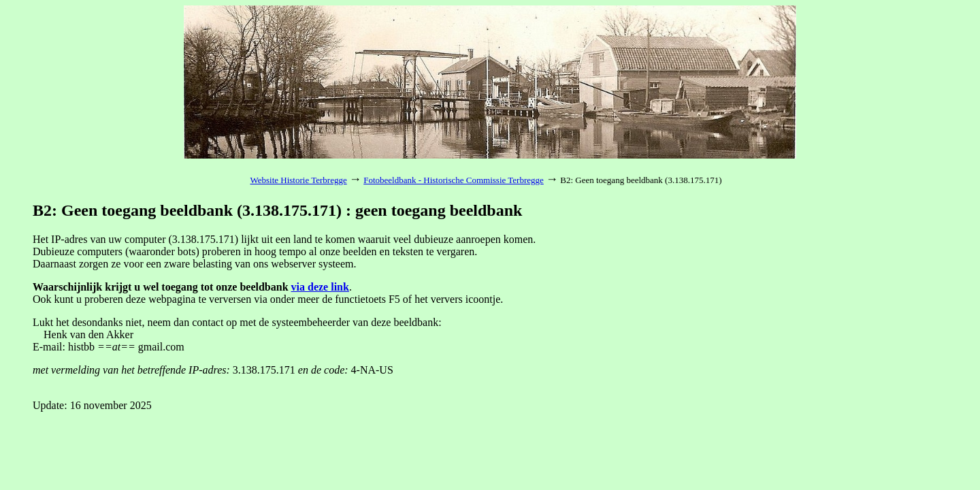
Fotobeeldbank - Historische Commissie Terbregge (454, 180)
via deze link (320, 287)
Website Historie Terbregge (299, 180)
